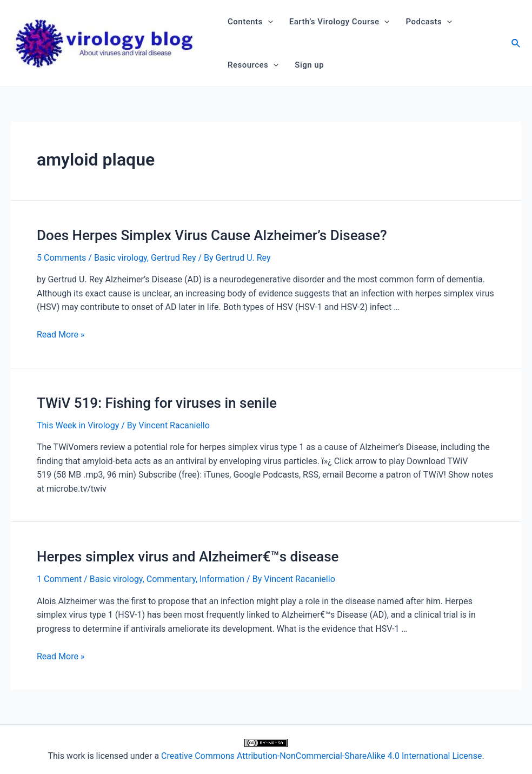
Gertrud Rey (173, 258)
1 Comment (59, 579)
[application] (268, 22)
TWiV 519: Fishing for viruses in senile (157, 403)
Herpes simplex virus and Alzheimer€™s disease (188, 557)
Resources (253, 65)
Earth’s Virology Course (340, 22)
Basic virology (121, 258)
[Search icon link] (516, 45)
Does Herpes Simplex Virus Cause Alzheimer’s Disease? (212, 235)
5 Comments (61, 258)
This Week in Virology (78, 425)
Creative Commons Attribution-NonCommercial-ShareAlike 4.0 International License (321, 756)
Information (222, 579)
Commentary (171, 579)
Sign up (309, 65)
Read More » (61, 335)
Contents (250, 22)
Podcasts (429, 22)
